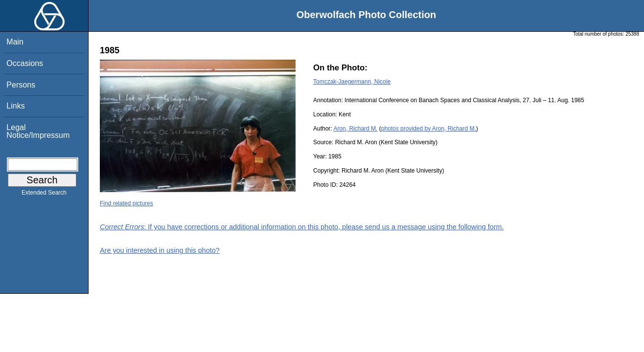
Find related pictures (126, 203)
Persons (21, 85)
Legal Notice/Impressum (38, 131)
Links (15, 106)
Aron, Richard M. (355, 129)
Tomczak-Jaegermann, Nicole (352, 82)
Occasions (25, 63)
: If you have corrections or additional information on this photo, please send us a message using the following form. (302, 227)
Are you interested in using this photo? (160, 250)
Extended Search (44, 195)
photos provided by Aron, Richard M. (429, 129)
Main (15, 42)
